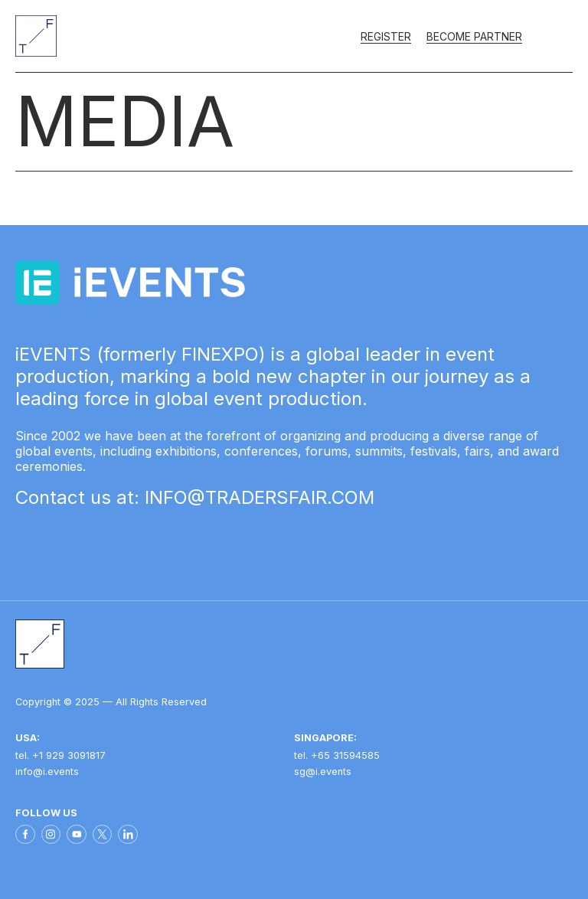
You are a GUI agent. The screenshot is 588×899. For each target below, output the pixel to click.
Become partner (474, 36)
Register (386, 36)
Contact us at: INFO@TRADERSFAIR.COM (195, 497)
